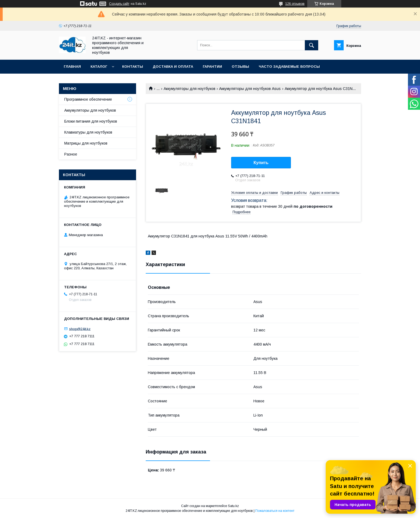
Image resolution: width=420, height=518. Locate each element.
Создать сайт (119, 4)
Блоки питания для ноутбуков (91, 121)
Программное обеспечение (88, 99)
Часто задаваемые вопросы (289, 67)
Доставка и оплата (173, 67)
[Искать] (312, 45)
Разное (71, 154)
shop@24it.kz (80, 329)
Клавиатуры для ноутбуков (88, 132)
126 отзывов (295, 4)
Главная (72, 67)
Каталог (99, 67)
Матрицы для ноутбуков (86, 143)
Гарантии (212, 67)
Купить (261, 163)
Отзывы (240, 67)
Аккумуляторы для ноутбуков (190, 89)
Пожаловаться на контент (275, 511)
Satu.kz (233, 506)
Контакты (133, 67)
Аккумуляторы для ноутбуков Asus (250, 89)
